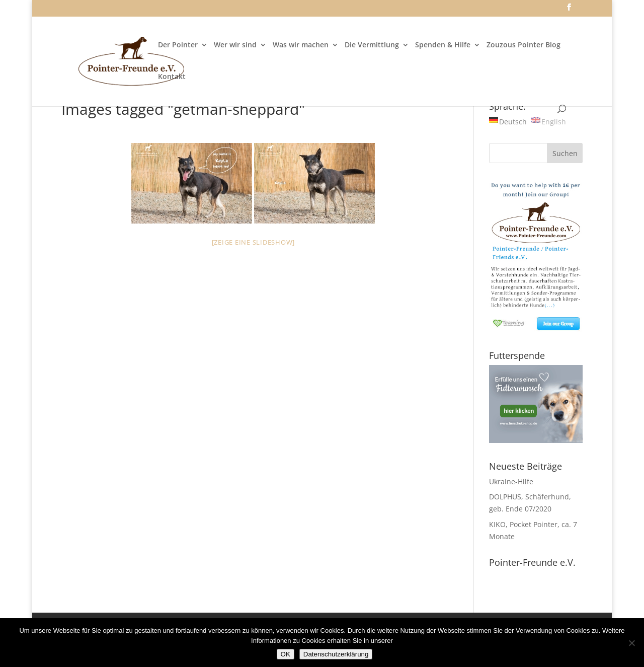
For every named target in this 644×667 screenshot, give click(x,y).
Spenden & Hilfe (443, 45)
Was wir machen (301, 45)
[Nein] (631, 643)
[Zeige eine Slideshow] (254, 242)
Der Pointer (178, 45)
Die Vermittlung (372, 45)
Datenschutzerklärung (336, 654)
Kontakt (172, 77)
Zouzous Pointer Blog (524, 45)
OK (286, 654)
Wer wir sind (235, 45)
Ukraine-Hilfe (511, 481)
